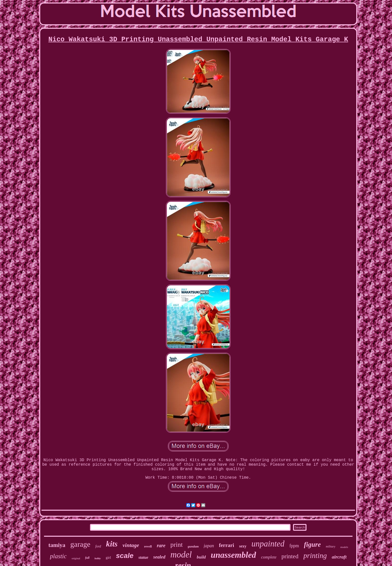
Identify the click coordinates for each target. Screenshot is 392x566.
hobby (98, 558)
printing (315, 555)
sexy (243, 546)
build (201, 557)
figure (312, 544)
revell (148, 546)
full (87, 558)
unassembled (233, 555)
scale (125, 556)
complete (269, 557)
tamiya (57, 545)
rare (161, 545)
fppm (294, 546)
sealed (159, 557)
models (344, 547)
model (181, 555)
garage (80, 544)
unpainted (268, 544)
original (76, 558)
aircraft (339, 557)
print (177, 545)
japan (209, 546)
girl (108, 557)
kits (112, 544)
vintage (131, 545)
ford (98, 546)
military (330, 546)
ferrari (227, 545)
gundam (193, 546)
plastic (58, 556)
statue (143, 557)
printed (290, 556)
